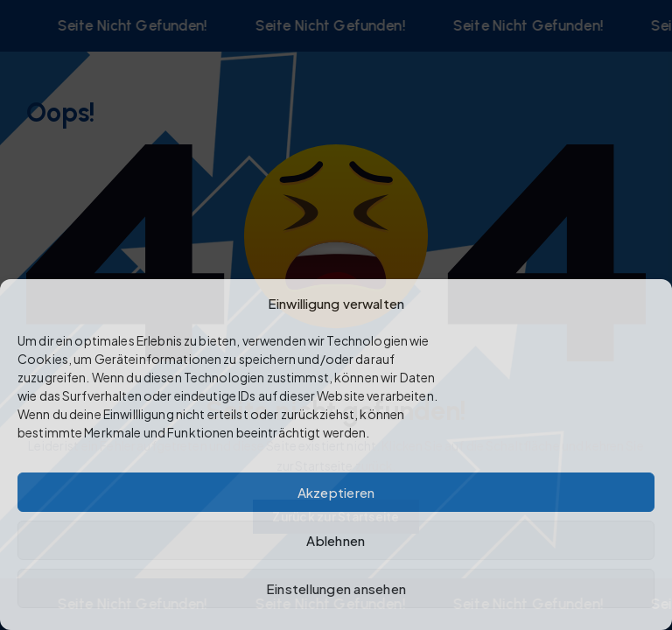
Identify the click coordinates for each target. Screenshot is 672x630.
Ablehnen (336, 540)
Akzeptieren (336, 492)
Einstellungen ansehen (336, 588)
